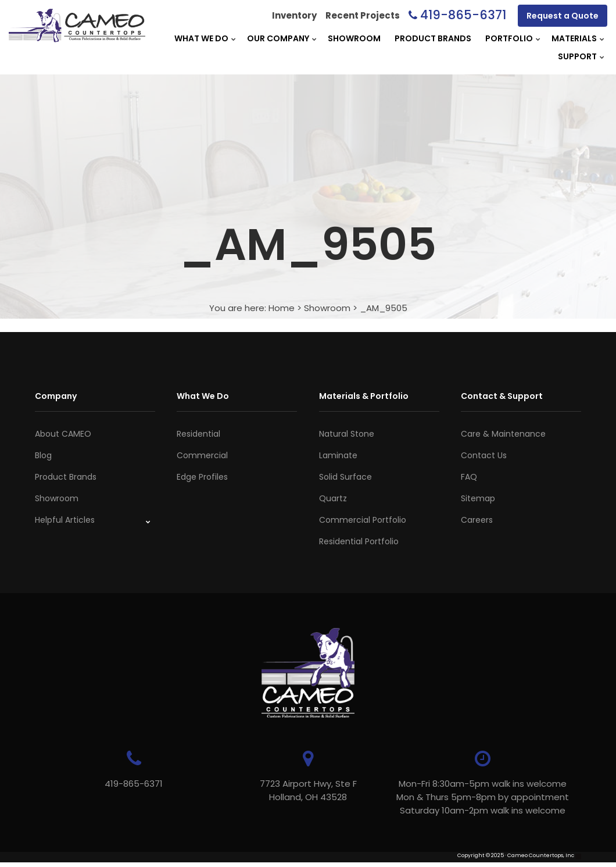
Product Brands (433, 38)
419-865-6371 (463, 15)
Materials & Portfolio (364, 396)
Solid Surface (345, 477)
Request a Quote (563, 16)
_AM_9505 (384, 308)
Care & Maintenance (503, 434)
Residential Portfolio (359, 541)
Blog (43, 455)
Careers (477, 520)
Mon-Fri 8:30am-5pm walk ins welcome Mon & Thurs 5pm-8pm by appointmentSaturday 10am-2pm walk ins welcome (483, 797)
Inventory (294, 15)
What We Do (201, 38)
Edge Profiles (202, 477)
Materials (574, 38)
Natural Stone (347, 434)
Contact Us (484, 455)
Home (282, 308)
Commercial (202, 455)
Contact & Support (502, 396)
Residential (198, 434)
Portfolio (509, 38)
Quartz (333, 498)
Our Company (278, 38)
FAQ (469, 477)
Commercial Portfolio (363, 520)
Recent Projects (363, 15)
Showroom (354, 38)
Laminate (338, 455)
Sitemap (478, 498)
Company (56, 396)
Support (577, 56)
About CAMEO (63, 434)
